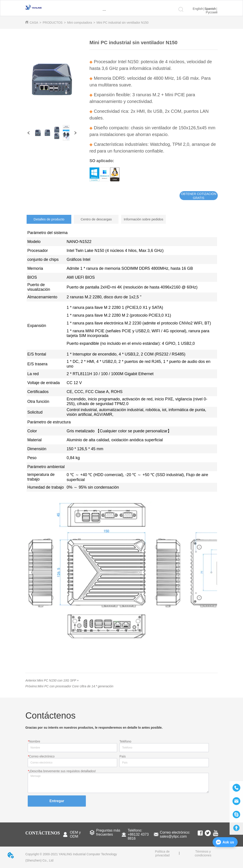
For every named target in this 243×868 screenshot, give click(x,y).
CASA (34, 23)
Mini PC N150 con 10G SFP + (58, 680)
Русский (212, 12)
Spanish (210, 9)
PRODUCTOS (53, 23)
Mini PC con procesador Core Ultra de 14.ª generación (76, 686)
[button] (104, 10)
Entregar (57, 801)
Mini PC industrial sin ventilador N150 (123, 23)
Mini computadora (79, 23)
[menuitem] (104, 10)
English (198, 9)
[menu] (104, 10)
